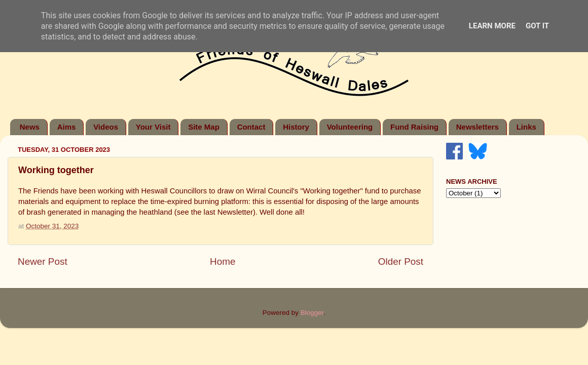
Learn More (492, 26)
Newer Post (43, 261)
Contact (251, 127)
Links (526, 127)
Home (223, 261)
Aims (67, 127)
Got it (537, 26)
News (30, 127)
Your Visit (153, 127)
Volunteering (350, 127)
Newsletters (477, 127)
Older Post (401, 261)
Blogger (312, 313)
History (296, 127)
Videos (106, 127)
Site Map (204, 127)
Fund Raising (414, 127)
